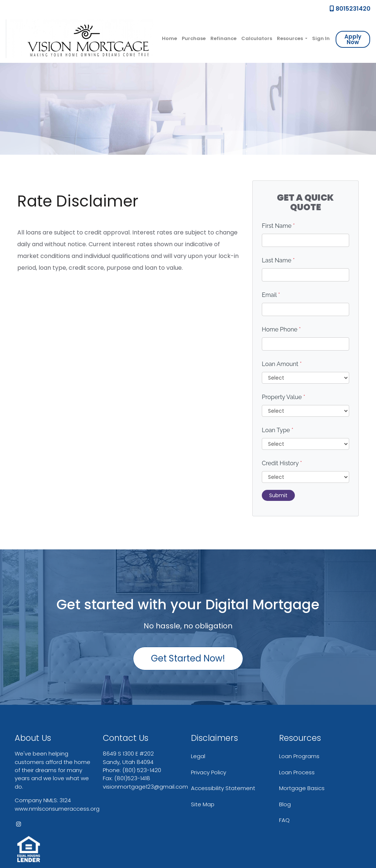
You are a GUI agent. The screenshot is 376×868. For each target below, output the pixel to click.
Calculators (257, 38)
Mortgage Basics (302, 788)
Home (169, 38)
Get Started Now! (188, 658)
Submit (278, 495)
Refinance (223, 38)
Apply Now (353, 39)
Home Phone (281, 329)
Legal (198, 756)
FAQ (284, 820)
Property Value (283, 397)
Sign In (321, 38)
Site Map (203, 804)
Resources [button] (290, 38)
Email (271, 295)
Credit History (282, 463)
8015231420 (350, 9)
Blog (285, 804)
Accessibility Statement (223, 788)
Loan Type (278, 430)
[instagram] (19, 824)
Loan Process (297, 772)
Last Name (278, 260)
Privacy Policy (209, 772)
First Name (278, 226)
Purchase (194, 38)
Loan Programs (299, 756)
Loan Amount (282, 364)
